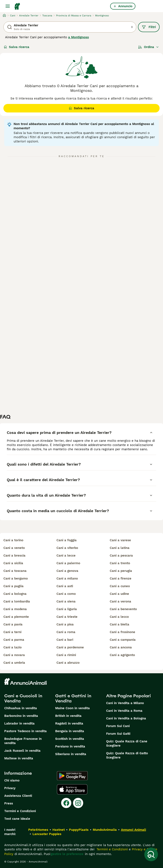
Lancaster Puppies (47, 834)
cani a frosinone (122, 632)
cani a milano (67, 578)
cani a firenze (121, 578)
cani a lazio (13, 647)
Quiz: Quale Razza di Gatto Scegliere (127, 755)
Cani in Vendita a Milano (125, 703)
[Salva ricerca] (151, 854)
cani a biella (119, 624)
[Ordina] (149, 47)
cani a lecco (119, 617)
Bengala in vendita (70, 731)
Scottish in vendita (70, 739)
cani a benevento (123, 609)
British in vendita (68, 716)
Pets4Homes (38, 830)
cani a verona (120, 601)
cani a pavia (13, 624)
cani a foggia (67, 540)
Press (9, 803)
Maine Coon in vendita (72, 708)
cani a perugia (121, 571)
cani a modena (15, 609)
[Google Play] (72, 776)
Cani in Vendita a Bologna (126, 718)
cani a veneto (14, 548)
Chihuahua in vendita (21, 708)
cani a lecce (66, 555)
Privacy (10, 788)
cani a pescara (121, 555)
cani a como (66, 594)
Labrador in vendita (19, 723)
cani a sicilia (13, 563)
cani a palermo (68, 563)
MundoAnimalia (105, 830)
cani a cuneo (120, 586)
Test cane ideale (17, 819)
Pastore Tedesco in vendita (25, 731)
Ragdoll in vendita (69, 723)
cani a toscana (15, 571)
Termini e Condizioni (20, 811)
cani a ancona (121, 647)
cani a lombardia (17, 601)
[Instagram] (78, 803)
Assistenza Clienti (18, 796)
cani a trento (120, 563)
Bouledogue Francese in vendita (23, 741)
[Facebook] (66, 803)
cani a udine (119, 594)
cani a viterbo (67, 548)
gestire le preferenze (67, 854)
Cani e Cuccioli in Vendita (23, 698)
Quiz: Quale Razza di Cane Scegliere (127, 743)
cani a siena (66, 601)
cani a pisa (65, 624)
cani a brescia (14, 555)
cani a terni (12, 632)
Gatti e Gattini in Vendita (73, 698)
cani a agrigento (122, 655)
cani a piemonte (16, 617)
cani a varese (120, 540)
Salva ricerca (17, 47)
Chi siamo (12, 780)
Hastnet (59, 830)
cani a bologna (15, 594)
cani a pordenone (70, 647)
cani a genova (67, 571)
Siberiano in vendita (71, 754)
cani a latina (120, 548)
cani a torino (13, 540)
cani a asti (65, 586)
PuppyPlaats (79, 830)
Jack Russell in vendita (22, 751)
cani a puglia (13, 586)
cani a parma (14, 640)
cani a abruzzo (68, 663)
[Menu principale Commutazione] (8, 6)
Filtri (149, 27)
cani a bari (65, 640)
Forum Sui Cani (118, 726)
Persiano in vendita (70, 746)
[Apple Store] (72, 789)
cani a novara (14, 655)
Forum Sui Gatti (118, 734)
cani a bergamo (16, 578)
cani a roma (66, 632)
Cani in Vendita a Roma (124, 711)
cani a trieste (67, 617)
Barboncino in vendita (21, 716)
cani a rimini (66, 655)
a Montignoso (79, 37)
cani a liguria (67, 609)
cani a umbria (14, 663)
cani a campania (123, 640)
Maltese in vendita (19, 758)
